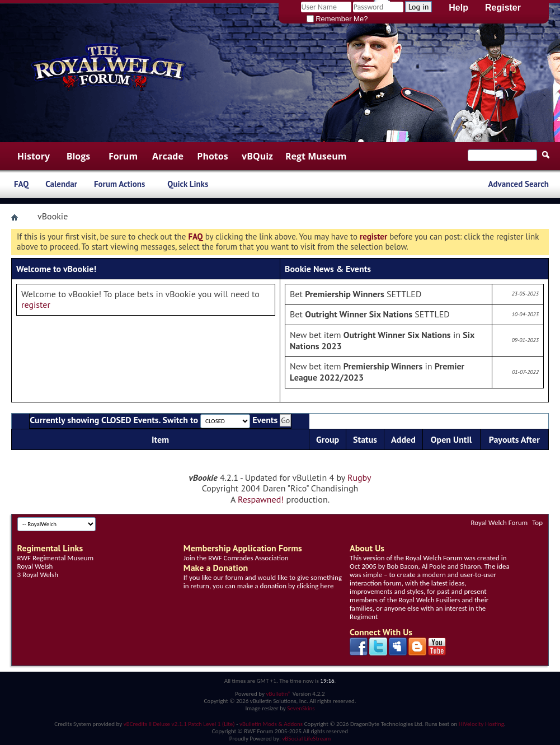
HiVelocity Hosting (481, 724)
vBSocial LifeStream (306, 739)
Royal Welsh (35, 566)
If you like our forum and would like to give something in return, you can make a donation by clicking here (263, 582)
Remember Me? (337, 19)
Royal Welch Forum (500, 523)
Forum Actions (119, 184)
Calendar (61, 184)
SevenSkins (301, 708)
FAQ (21, 184)
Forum (123, 156)
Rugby (359, 477)
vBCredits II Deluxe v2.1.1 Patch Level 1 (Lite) (179, 724)
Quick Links (188, 184)
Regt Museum (316, 156)
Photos (212, 156)
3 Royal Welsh (38, 575)
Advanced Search (518, 184)
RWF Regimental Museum (55, 558)
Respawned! (261, 499)
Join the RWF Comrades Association (236, 558)
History (34, 156)
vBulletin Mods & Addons (271, 724)
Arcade (168, 156)
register (36, 304)
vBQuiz (257, 156)
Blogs (79, 156)
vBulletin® (278, 694)
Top (537, 523)
